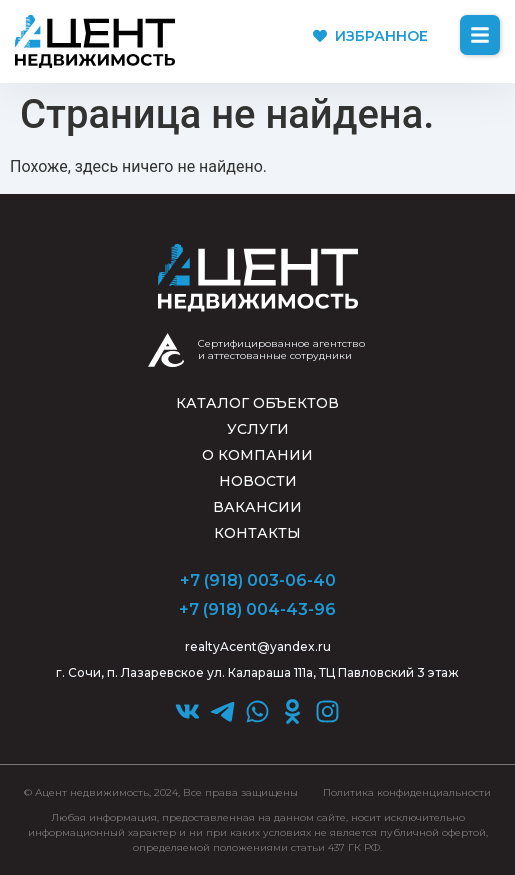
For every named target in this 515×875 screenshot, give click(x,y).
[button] (480, 35)
